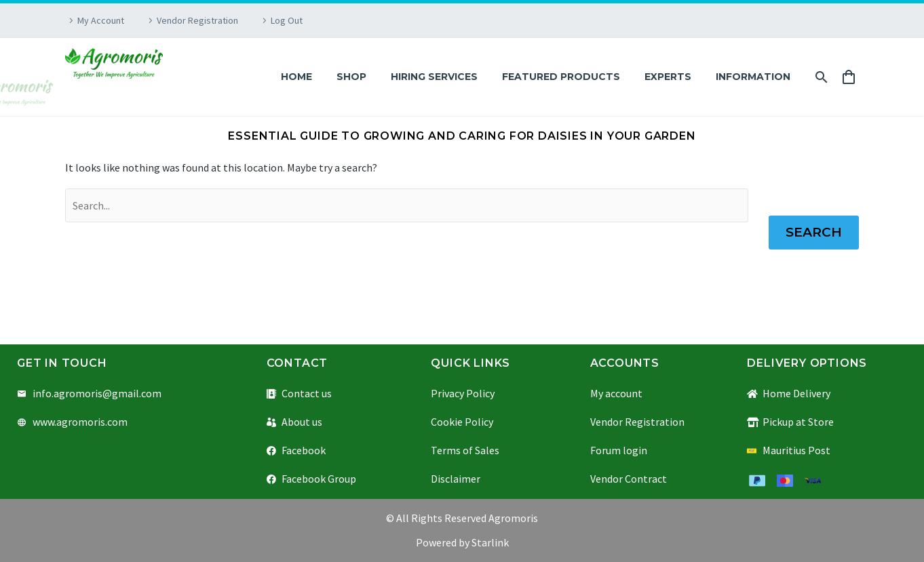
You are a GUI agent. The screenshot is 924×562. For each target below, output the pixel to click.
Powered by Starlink (462, 542)
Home (296, 77)
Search (814, 232)
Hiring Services (434, 77)
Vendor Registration (197, 20)
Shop (351, 77)
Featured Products (561, 77)
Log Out (287, 20)
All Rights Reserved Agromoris (466, 518)
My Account (101, 20)
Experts (668, 77)
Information (753, 77)
